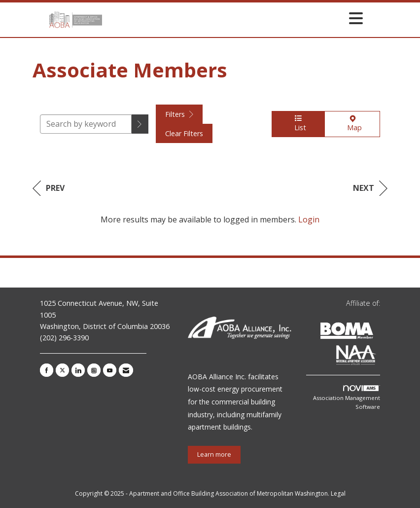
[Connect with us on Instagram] (94, 370)
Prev (49, 188)
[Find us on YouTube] (110, 370)
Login (309, 219)
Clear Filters (184, 133)
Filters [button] (179, 114)
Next (370, 188)
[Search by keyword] (86, 124)
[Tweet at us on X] (62, 370)
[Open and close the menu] (235, 18)
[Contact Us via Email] (126, 370)
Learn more (214, 454)
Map (352, 124)
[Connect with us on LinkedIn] (78, 370)
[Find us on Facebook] (47, 370)
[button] (140, 124)
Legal (338, 493)
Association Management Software (347, 398)
